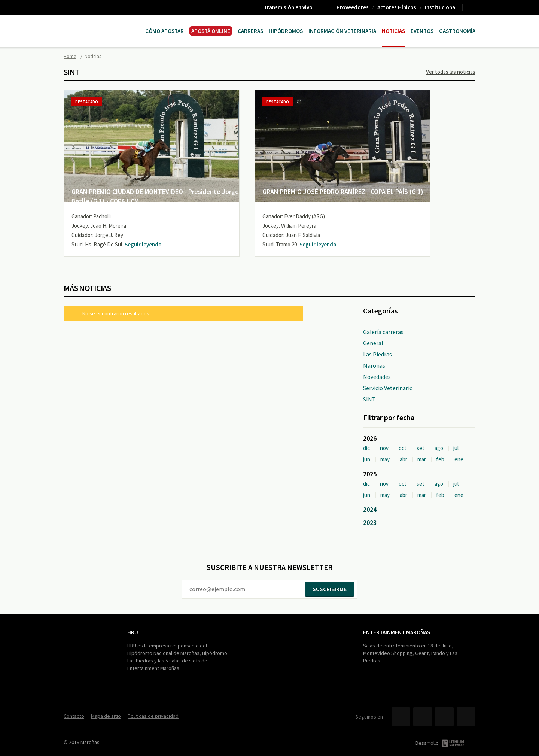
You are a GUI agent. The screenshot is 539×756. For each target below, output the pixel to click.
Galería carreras (383, 332)
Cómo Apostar (165, 31)
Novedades (377, 377)
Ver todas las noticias (451, 72)
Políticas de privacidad (153, 716)
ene (459, 459)
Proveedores (353, 7)
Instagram (466, 717)
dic (366, 448)
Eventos (422, 31)
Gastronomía (457, 31)
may (385, 459)
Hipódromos (286, 31)
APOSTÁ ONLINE (211, 31)
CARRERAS (250, 31)
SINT (369, 399)
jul (456, 448)
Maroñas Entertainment (102, 23)
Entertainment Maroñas (397, 632)
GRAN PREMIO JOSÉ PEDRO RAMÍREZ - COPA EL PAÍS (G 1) (343, 192)
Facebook (401, 717)
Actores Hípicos (397, 7)
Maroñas (374, 365)
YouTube (444, 717)
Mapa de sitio (106, 716)
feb (440, 459)
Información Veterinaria (342, 31)
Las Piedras (377, 354)
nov (384, 448)
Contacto (472, 7)
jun (367, 459)
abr (404, 459)
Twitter (423, 717)
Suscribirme (330, 589)
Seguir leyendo (143, 244)
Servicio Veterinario (388, 388)
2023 (370, 523)
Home (70, 56)
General (373, 343)
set (421, 448)
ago (439, 448)
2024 (370, 509)
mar (422, 459)
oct (403, 448)
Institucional (441, 7)
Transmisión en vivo (288, 7)
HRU (133, 632)
